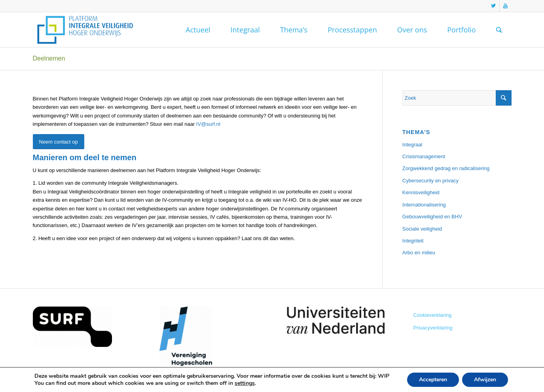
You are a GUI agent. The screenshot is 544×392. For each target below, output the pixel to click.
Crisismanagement (424, 156)
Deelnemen (49, 58)
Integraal (412, 145)
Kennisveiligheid (421, 192)
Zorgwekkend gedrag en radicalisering (446, 168)
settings (245, 383)
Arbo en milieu (419, 253)
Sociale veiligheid (422, 229)
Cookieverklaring (432, 315)
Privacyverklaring (433, 328)
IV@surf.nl (208, 124)
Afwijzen (485, 380)
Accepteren (433, 380)
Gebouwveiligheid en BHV (432, 217)
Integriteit (413, 241)
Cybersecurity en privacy (430, 181)
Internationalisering (424, 205)
